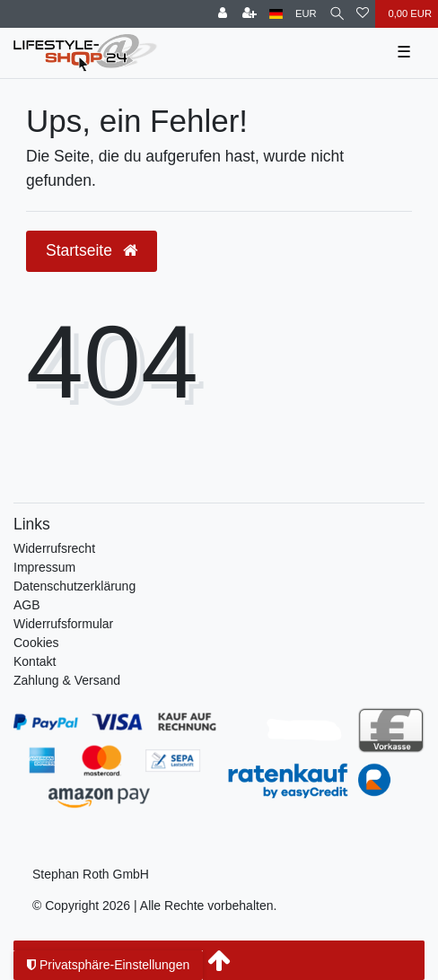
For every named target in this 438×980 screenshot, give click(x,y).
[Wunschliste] (363, 14)
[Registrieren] (250, 14)
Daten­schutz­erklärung (74, 586)
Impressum (44, 567)
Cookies (36, 643)
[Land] (276, 14)
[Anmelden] (223, 14)
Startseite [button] (92, 250)
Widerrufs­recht (54, 548)
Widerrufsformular (63, 624)
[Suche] (337, 14)
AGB (27, 605)
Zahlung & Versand (67, 680)
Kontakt (35, 661)
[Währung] (306, 14)
